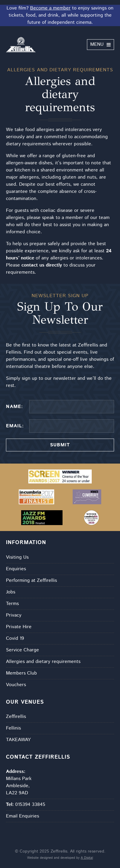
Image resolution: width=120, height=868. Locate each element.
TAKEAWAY (18, 740)
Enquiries (16, 569)
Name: (14, 407)
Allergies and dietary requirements (43, 662)
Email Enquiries (22, 816)
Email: (15, 426)
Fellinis (13, 728)
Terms (12, 604)
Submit (60, 445)
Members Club (21, 673)
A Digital (87, 858)
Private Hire (19, 627)
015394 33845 (26, 805)
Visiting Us (17, 557)
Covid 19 (15, 638)
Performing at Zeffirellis (31, 580)
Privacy (14, 615)
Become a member (50, 8)
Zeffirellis (16, 717)
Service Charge (22, 650)
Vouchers (16, 685)
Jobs (11, 592)
